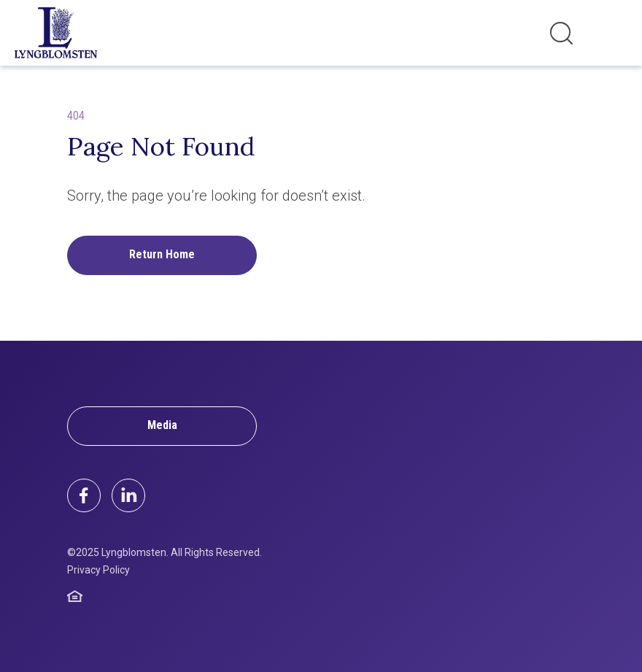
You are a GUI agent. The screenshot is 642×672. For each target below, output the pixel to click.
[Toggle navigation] (612, 33)
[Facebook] (84, 495)
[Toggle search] (561, 33)
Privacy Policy (98, 570)
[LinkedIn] (128, 495)
